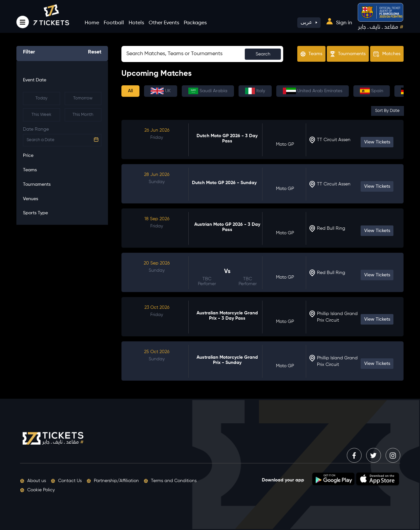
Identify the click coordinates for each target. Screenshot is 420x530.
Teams (311, 54)
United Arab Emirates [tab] (313, 91)
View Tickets (377, 142)
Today (42, 98)
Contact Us (66, 481)
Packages (195, 23)
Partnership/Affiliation (113, 481)
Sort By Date (387, 111)
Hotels (136, 23)
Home (92, 23)
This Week (41, 115)
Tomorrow (83, 98)
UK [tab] (161, 91)
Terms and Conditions (170, 481)
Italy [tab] (255, 91)
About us (33, 481)
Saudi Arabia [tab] (208, 91)
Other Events (164, 23)
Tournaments (348, 54)
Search (263, 54)
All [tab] (130, 91)
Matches (387, 54)
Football (114, 23)
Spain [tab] (372, 91)
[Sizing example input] (202, 54)
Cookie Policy (37, 490)
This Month (83, 115)
